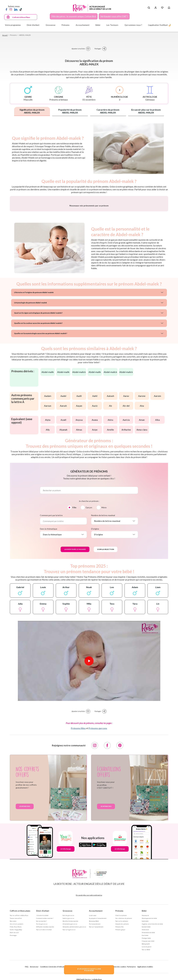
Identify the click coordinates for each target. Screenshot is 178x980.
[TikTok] (21, 9)
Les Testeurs (112, 25)
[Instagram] (11, 9)
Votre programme (13, 25)
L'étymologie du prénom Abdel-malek (30, 377)
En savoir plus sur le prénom (146, 111)
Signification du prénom (32, 111)
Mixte (104, 582)
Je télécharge (66, 924)
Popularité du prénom (70, 111)
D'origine (95, 603)
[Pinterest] (120, 820)
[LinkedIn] (16, 9)
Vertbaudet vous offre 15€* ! (114, 16)
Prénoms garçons (98, 803)
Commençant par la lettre (51, 590)
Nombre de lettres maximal (103, 590)
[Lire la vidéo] (89, 736)
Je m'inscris (25, 881)
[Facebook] (6, 9)
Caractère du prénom (108, 111)
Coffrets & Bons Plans (21, 17)
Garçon (89, 582)
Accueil (5, 35)
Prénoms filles (78, 803)
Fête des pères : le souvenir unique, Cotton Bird (74, 16)
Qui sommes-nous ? (133, 25)
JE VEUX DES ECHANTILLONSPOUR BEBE (89, 970)
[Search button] (149, 8)
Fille (74, 582)
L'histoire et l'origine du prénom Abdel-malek (34, 367)
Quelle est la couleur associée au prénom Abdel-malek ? (38, 398)
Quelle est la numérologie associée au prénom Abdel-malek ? (41, 408)
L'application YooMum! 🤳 (160, 25)
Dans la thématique (49, 603)
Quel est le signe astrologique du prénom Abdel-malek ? (38, 388)
